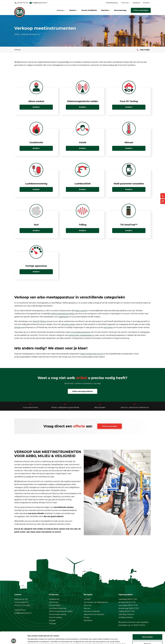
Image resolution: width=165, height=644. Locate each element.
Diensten (106, 10)
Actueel (147, 3)
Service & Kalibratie (89, 10)
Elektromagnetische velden (61, 611)
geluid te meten (68, 324)
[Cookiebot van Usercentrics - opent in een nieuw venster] (14, 640)
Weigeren (147, 631)
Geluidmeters (55, 605)
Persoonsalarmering (58, 614)
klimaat (17, 327)
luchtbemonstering (82, 332)
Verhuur (73, 10)
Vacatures (136, 3)
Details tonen (33, 640)
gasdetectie (63, 317)
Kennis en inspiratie (92, 611)
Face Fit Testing (39, 321)
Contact (87, 599)
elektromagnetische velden (63, 314)
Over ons (126, 3)
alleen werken (81, 311)
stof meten (108, 327)
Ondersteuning (112, 3)
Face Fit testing (55, 617)
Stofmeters (54, 602)
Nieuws (87, 608)
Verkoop (61, 10)
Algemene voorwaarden (94, 614)
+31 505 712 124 (21, 3)
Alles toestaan (147, 624)
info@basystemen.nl (38, 3)
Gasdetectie (54, 599)
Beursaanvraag (120, 10)
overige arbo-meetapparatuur (81, 335)
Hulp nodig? (143, 50)
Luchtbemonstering (58, 608)
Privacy (87, 617)
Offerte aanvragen (141, 10)
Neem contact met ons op (91, 354)
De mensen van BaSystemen (96, 602)
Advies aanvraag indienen (82, 391)
